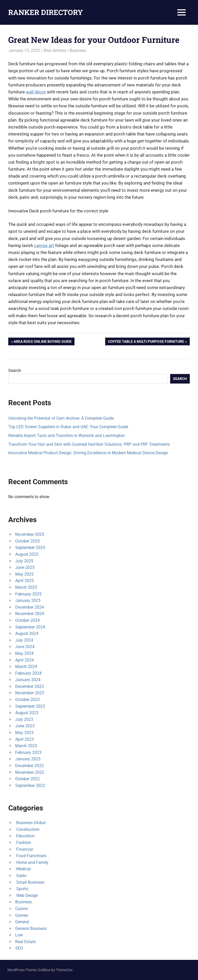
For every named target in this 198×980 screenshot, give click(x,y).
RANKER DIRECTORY (46, 12)
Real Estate (25, 942)
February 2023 (28, 752)
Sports (22, 889)
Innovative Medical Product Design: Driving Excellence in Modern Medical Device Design (88, 453)
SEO (19, 948)
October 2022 (27, 779)
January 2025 (28, 600)
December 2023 (30, 686)
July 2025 (24, 561)
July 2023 (24, 719)
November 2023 (30, 693)
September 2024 (30, 627)
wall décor (36, 92)
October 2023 (27, 700)
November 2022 (30, 772)
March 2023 (26, 746)
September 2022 (30, 786)
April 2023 (24, 739)
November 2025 (30, 534)
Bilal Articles (55, 50)
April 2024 (24, 660)
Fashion (23, 843)
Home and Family (32, 862)
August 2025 (27, 554)
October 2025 (27, 541)
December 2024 (30, 607)
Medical (23, 869)
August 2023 (27, 713)
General (22, 922)
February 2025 (28, 594)
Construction (27, 829)
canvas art (44, 245)
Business (78, 50)
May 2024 (24, 653)
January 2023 (28, 759)
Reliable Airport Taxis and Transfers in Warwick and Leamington (67, 436)
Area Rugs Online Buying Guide (43, 342)
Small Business (30, 882)
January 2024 (28, 680)
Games (22, 915)
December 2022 (30, 766)
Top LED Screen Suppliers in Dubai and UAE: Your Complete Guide (68, 427)
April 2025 (24, 581)
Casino (22, 909)
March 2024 (26, 667)
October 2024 (27, 620)
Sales (21, 876)
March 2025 (26, 587)
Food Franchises (31, 856)
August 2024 (27, 634)
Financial (24, 849)
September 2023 (30, 706)
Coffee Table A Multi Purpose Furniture (146, 342)
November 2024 (30, 614)
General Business (31, 929)
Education (25, 836)
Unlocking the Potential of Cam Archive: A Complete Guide (61, 418)
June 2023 (25, 726)
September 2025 (30, 548)
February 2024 (28, 673)
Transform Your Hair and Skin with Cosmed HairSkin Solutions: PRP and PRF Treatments (89, 444)
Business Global (30, 823)
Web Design (27, 895)
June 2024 (25, 647)
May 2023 (24, 733)
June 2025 (25, 567)
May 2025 (24, 574)
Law (19, 935)
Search (15, 371)
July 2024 (24, 640)
